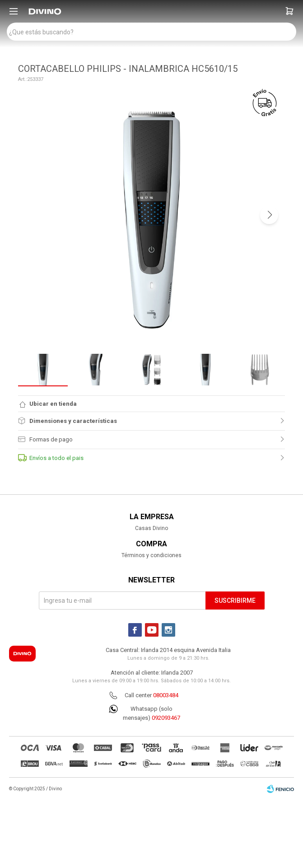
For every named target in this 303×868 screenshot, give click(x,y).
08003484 (166, 695)
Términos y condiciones (151, 555)
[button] (289, 11)
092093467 (166, 718)
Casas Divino (151, 528)
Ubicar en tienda (53, 404)
